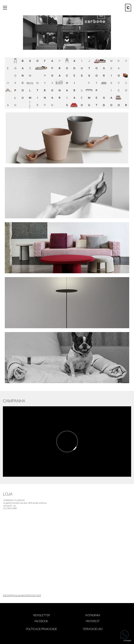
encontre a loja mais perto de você (22, 596)
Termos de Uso (93, 629)
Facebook (41, 622)
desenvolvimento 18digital (67, 638)
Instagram (93, 616)
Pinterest (93, 622)
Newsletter (41, 616)
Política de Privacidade (41, 629)
